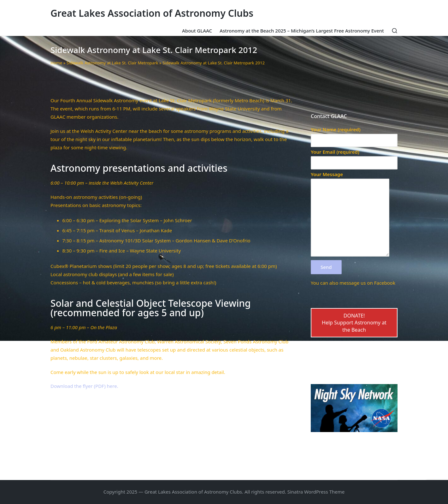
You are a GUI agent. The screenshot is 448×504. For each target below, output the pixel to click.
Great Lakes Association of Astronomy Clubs (152, 13)
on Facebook (381, 283)
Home (56, 63)
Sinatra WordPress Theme (316, 492)
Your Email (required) (354, 157)
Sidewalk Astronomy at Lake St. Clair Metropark (112, 63)
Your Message (350, 214)
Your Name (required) (354, 135)
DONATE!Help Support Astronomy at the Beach (354, 323)
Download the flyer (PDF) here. (84, 386)
